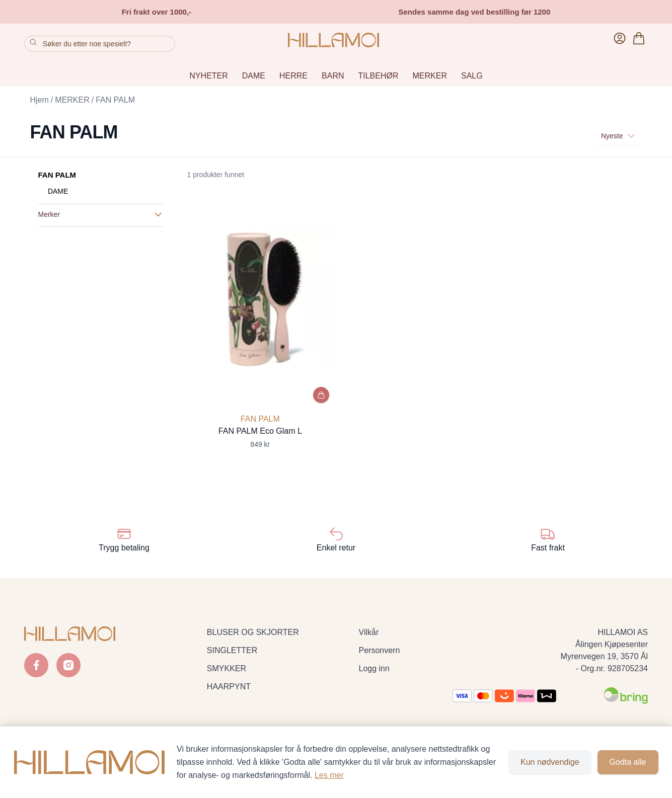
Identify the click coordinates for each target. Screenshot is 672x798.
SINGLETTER (232, 650)
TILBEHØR (379, 76)
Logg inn (374, 668)
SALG (472, 76)
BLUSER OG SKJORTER (253, 632)
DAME (254, 76)
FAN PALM (115, 100)
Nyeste (619, 136)
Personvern (380, 650)
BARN (333, 76)
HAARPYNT (229, 687)
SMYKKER (227, 668)
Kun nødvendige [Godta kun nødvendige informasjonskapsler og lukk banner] (550, 762)
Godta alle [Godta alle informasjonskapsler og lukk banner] (628, 762)
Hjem (40, 100)
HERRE (293, 76)
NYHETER (208, 76)
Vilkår (369, 632)
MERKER (430, 76)
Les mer (329, 775)
